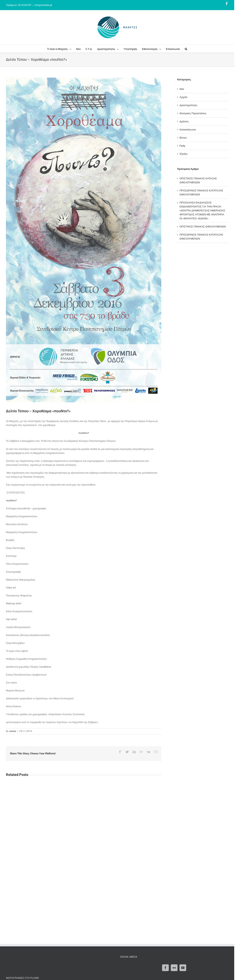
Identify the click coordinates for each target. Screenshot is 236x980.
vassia (13, 731)
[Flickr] (174, 968)
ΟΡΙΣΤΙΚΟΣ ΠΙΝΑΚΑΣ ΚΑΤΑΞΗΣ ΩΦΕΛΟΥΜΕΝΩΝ (198, 180)
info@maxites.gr (43, 5)
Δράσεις (184, 121)
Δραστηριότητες (188, 105)
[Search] (186, 49)
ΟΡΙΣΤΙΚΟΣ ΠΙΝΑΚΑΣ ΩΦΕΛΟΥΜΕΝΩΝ (203, 227)
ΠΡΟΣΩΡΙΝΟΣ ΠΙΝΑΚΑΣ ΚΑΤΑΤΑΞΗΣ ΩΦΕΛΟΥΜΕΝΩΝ (201, 192)
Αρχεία (183, 97)
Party (182, 146)
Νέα (182, 89)
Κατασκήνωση (188, 130)
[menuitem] (62, 49)
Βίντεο (183, 138)
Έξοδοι (183, 154)
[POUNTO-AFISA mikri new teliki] (84, 240)
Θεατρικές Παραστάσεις (193, 113)
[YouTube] (183, 968)
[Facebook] (165, 968)
